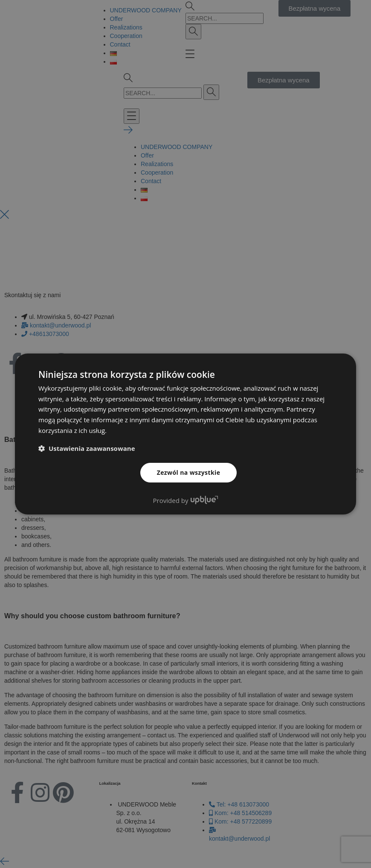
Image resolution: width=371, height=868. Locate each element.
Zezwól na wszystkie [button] (189, 472)
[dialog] (185, 434)
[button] (87, 448)
